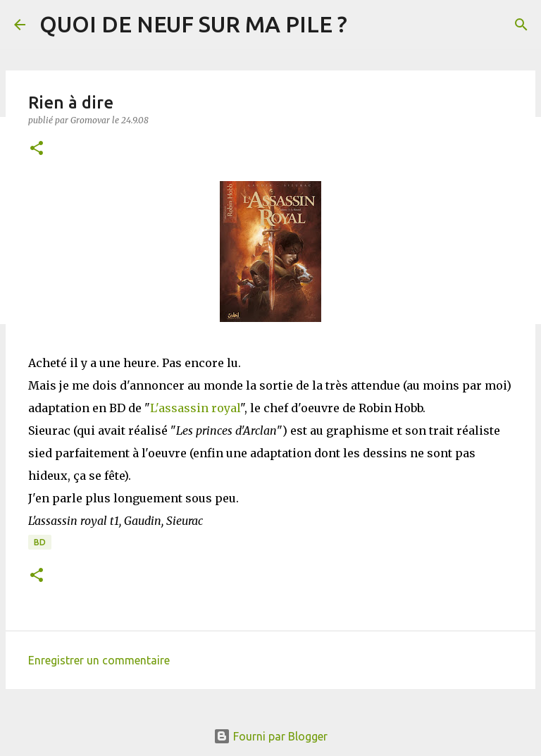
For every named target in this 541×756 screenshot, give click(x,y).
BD (40, 542)
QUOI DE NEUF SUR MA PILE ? (193, 24)
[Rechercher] (521, 25)
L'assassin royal (195, 408)
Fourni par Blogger (270, 736)
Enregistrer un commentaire (99, 660)
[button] (37, 149)
